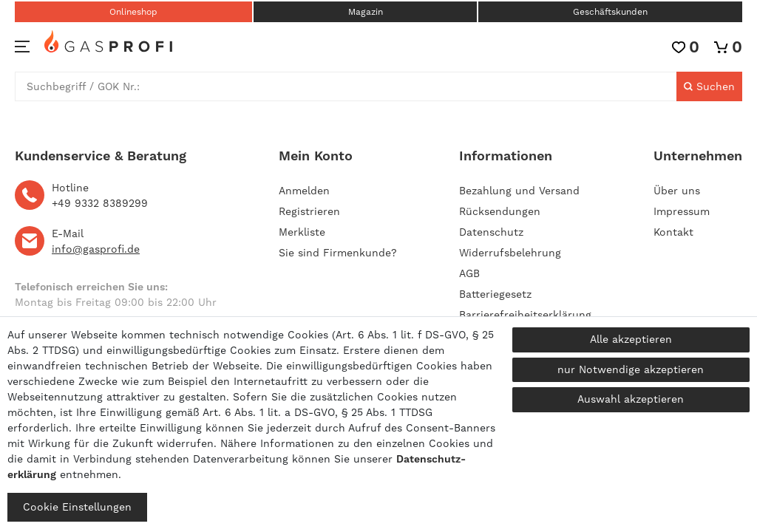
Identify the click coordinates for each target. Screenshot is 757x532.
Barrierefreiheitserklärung (525, 315)
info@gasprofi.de (96, 249)
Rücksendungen (500, 211)
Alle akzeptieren (631, 339)
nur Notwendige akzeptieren (631, 369)
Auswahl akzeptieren (631, 399)
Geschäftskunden (610, 12)
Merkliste (302, 232)
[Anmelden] (338, 191)
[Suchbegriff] (346, 86)
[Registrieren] (309, 211)
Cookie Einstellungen (77, 507)
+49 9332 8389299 (100, 203)
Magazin (366, 12)
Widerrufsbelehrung (510, 253)
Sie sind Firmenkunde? (338, 253)
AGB (469, 273)
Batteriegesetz (495, 294)
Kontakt (673, 232)
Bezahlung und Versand (519, 191)
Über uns (677, 191)
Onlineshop (133, 12)
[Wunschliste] (686, 47)
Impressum (682, 211)
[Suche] (709, 86)
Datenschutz (491, 232)
